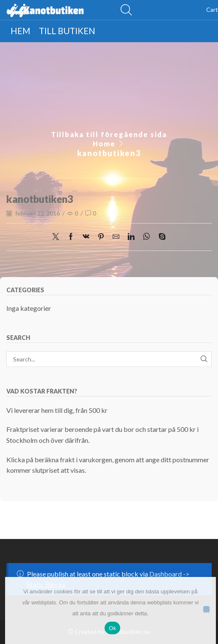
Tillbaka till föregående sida (109, 134)
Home (104, 144)
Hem (20, 31)
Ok (112, 628)
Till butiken (67, 31)
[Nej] (206, 609)
